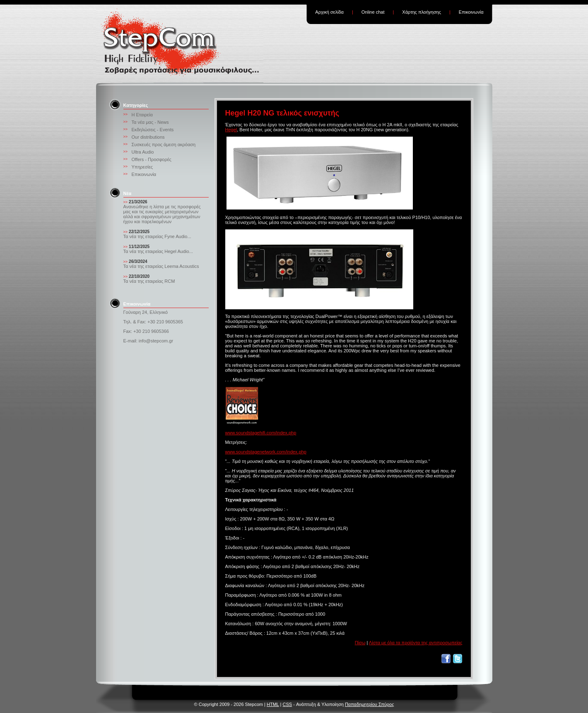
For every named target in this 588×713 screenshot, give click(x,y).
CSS (288, 704)
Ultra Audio (143, 152)
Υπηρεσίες (142, 167)
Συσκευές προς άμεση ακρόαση (164, 145)
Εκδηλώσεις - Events (153, 130)
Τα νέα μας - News (150, 122)
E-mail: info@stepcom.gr (148, 341)
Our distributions (148, 137)
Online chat (373, 12)
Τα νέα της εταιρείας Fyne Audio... (157, 236)
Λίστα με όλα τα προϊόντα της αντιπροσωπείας (416, 643)
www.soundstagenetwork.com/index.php (266, 452)
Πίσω (360, 643)
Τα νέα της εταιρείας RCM (149, 281)
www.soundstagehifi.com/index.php (261, 433)
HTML (273, 704)
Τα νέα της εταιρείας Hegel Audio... (158, 251)
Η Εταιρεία (142, 115)
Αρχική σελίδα (329, 12)
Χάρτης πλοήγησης (422, 12)
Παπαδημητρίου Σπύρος (370, 704)
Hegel (231, 130)
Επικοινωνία (471, 12)
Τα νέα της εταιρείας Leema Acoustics (161, 266)
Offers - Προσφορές (152, 159)
